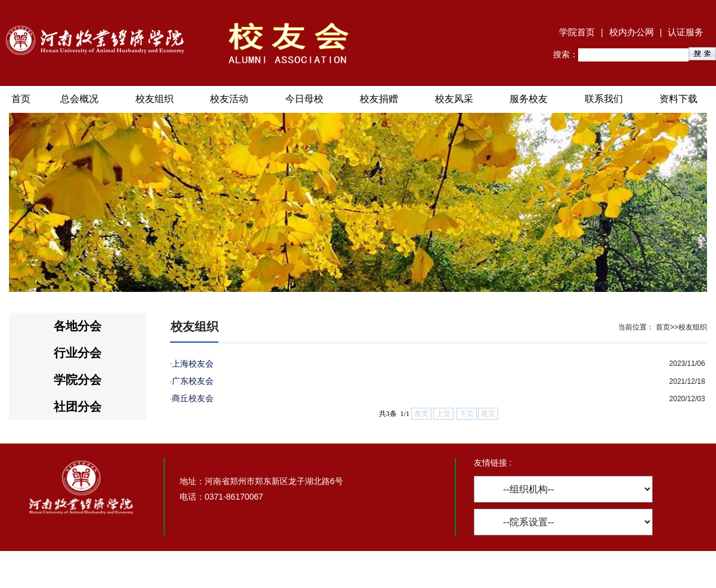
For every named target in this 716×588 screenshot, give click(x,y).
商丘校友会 (193, 398)
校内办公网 (632, 32)
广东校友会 (193, 381)
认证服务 (686, 32)
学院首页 (577, 32)
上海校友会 (193, 364)
